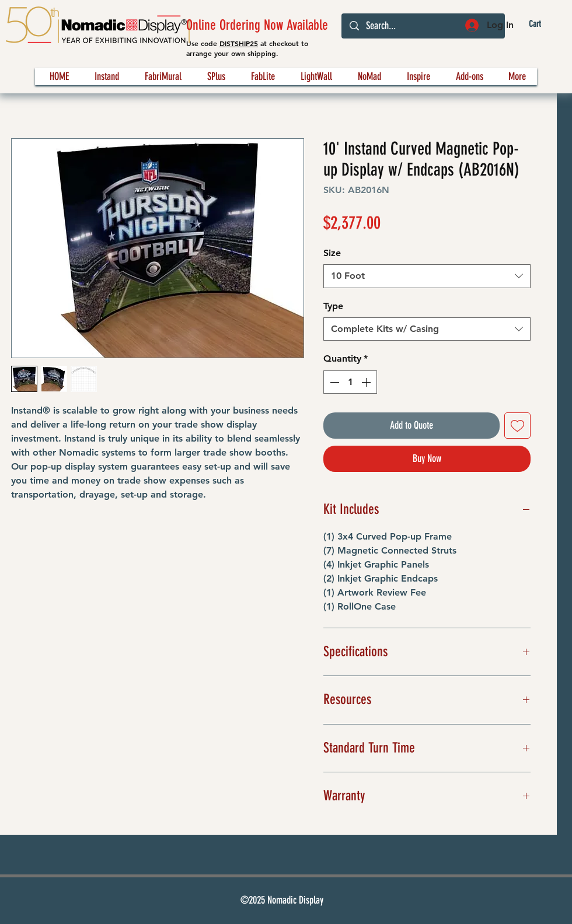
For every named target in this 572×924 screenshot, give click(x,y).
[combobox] (427, 276)
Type (333, 306)
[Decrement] (333, 382)
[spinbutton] (350, 382)
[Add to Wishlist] (517, 426)
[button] (545, 24)
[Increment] (367, 382)
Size (332, 253)
